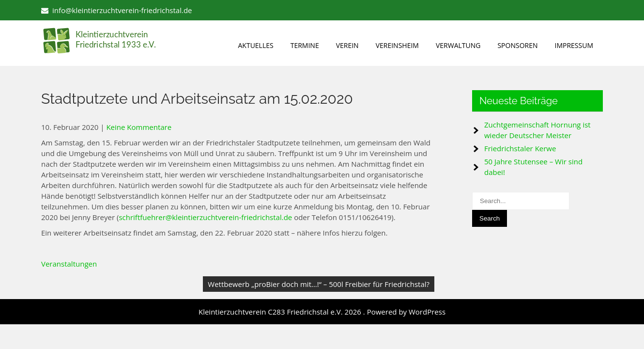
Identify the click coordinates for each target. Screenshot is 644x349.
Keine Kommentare (139, 127)
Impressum (574, 45)
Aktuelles (256, 45)
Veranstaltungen (69, 264)
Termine (305, 45)
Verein (347, 45)
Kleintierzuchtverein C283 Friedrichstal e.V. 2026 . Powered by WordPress (322, 312)
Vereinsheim (397, 45)
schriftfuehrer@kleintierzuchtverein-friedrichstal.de (205, 217)
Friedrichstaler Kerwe (520, 148)
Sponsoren (517, 45)
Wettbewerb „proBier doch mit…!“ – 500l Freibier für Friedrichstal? (319, 284)
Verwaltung (458, 45)
